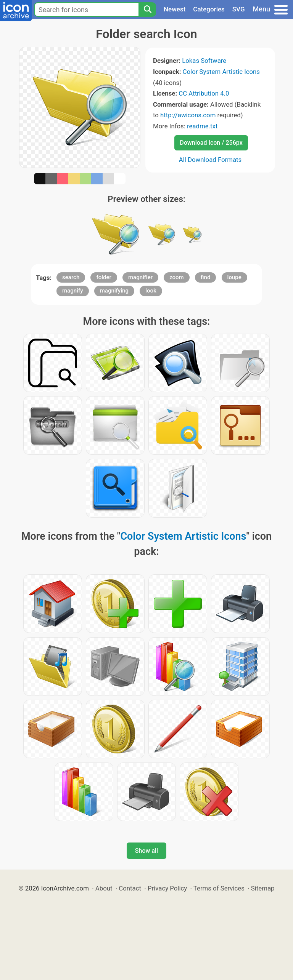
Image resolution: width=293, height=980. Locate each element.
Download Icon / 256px (211, 143)
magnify (72, 291)
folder (104, 277)
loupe (234, 277)
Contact (130, 888)
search (71, 277)
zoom (177, 277)
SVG (239, 9)
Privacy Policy (167, 888)
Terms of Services (219, 888)
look (151, 291)
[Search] (147, 10)
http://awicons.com (188, 115)
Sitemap (263, 888)
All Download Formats (210, 160)
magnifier (140, 277)
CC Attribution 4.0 (204, 93)
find (206, 277)
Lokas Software (204, 61)
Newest (175, 9)
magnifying (114, 291)
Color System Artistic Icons (221, 72)
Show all (146, 851)
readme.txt (202, 126)
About (104, 888)
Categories (209, 9)
